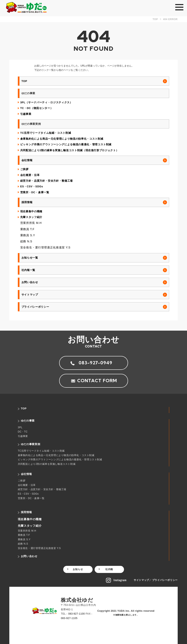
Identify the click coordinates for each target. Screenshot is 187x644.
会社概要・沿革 (30, 175)
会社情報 (27, 160)
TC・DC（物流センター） (37, 108)
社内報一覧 (28, 270)
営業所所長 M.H (31, 223)
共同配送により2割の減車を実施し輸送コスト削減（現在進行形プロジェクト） (69, 150)
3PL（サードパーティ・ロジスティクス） (46, 102)
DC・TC (23, 432)
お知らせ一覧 (30, 258)
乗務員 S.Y (28, 235)
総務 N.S (26, 241)
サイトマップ (30, 295)
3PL (20, 427)
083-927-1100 (77, 614)
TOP (24, 81)
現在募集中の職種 (31, 211)
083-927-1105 (69, 618)
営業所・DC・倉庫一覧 (35, 192)
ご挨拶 (24, 169)
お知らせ (78, 569)
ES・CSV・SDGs (32, 186)
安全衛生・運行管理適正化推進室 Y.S (45, 247)
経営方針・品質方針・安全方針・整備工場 (46, 181)
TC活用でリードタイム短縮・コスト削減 (46, 133)
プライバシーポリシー (35, 307)
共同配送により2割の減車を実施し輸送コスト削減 (47, 464)
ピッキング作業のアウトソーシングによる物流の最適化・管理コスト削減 (66, 144)
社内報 (109, 569)
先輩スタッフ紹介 (31, 217)
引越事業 (26, 114)
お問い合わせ (30, 282)
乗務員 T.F (27, 229)
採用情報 (27, 202)
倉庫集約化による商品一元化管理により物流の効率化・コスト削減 (62, 139)
